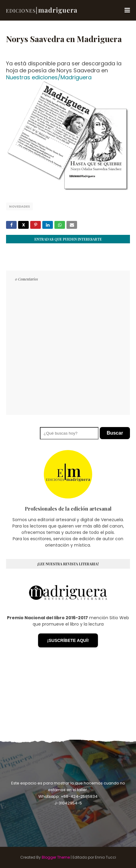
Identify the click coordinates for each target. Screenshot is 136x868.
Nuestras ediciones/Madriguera (49, 77)
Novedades (19, 206)
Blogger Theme (56, 857)
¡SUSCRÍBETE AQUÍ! (68, 640)
